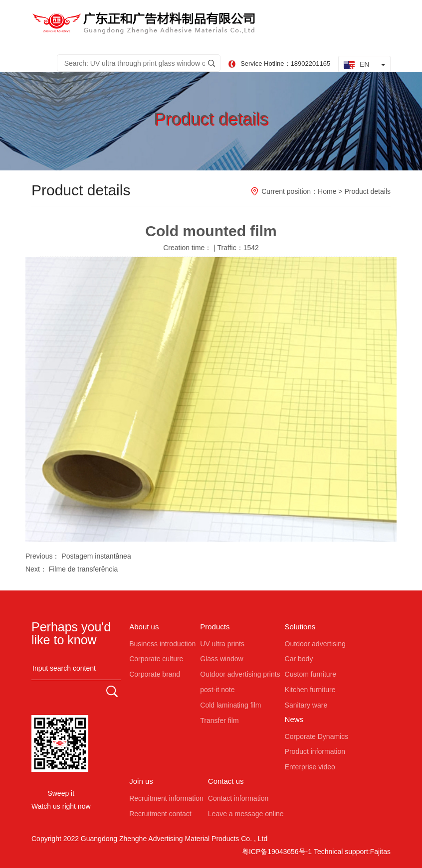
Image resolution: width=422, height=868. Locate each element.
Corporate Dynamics (317, 736)
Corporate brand (155, 674)
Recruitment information (166, 798)
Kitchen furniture (310, 690)
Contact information (238, 798)
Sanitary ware (306, 705)
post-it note (217, 690)
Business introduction (162, 644)
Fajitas (380, 852)
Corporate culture (156, 659)
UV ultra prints (222, 644)
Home (327, 191)
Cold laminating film (230, 705)
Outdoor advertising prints (240, 674)
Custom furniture (311, 674)
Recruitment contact (160, 814)
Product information (315, 751)
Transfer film (219, 721)
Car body (299, 659)
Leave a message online (246, 814)
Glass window (221, 659)
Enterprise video (310, 767)
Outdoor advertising (315, 644)
